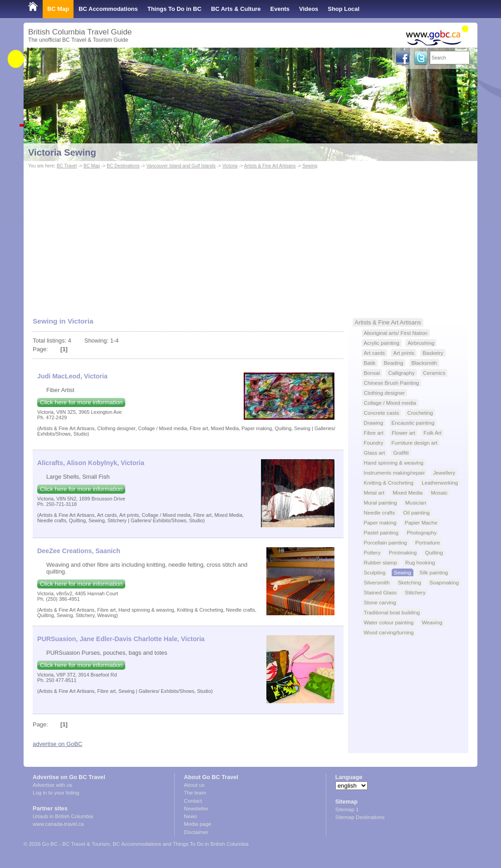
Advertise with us (52, 785)
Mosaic (439, 493)
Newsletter (196, 809)
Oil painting (416, 512)
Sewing (310, 166)
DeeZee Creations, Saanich (79, 551)
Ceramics (434, 373)
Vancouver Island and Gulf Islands (181, 166)
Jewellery (445, 473)
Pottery (372, 552)
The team (195, 793)
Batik (370, 363)
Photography (422, 532)
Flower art (403, 433)
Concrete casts (382, 413)
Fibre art (374, 433)
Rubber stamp (381, 562)
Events (280, 9)
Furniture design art (415, 443)
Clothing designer (385, 393)
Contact (193, 801)
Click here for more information (81, 402)
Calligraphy (401, 373)
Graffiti (401, 453)
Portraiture (427, 542)
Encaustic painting (413, 423)
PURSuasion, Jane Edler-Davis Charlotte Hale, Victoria (121, 639)
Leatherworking (440, 483)
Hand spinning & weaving (394, 463)
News (190, 816)
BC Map (58, 9)
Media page (197, 824)
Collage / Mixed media (390, 403)
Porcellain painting (386, 542)
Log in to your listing (56, 793)
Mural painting (381, 503)
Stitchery (415, 592)
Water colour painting (389, 622)
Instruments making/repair (395, 473)
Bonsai (372, 373)
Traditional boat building (392, 612)
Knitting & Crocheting (389, 483)
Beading (394, 363)
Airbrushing (421, 343)
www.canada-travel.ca (58, 824)
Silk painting (434, 572)
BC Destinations (123, 166)
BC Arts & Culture (236, 9)
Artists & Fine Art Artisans (270, 166)
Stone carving (380, 602)
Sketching (410, 582)
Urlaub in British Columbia (63, 816)
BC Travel (67, 166)
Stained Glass (381, 592)
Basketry (433, 353)
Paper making (380, 522)
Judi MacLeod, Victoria (72, 376)
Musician (416, 503)
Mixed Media (408, 493)
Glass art (375, 453)
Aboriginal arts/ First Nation (396, 333)
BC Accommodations (108, 9)
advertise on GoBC (57, 744)
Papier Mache (421, 522)
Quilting (434, 552)
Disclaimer (196, 832)
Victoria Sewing (62, 152)
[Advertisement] (250, 239)
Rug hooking (420, 562)
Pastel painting (381, 532)
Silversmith (377, 582)
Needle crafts (380, 512)
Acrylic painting (382, 343)
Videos (309, 9)
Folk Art (432, 433)
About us (194, 785)
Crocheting (420, 413)
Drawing (374, 423)
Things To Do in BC (174, 9)
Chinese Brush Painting (392, 383)
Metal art (374, 493)
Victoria (230, 166)
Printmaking (403, 552)
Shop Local (344, 9)
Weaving (432, 622)
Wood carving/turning (389, 632)
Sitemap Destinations (360, 817)
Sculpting (375, 572)
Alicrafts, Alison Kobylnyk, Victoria (91, 463)
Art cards (375, 353)
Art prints (404, 353)
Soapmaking (444, 582)
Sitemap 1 (347, 809)
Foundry (374, 443)
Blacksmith (424, 363)
